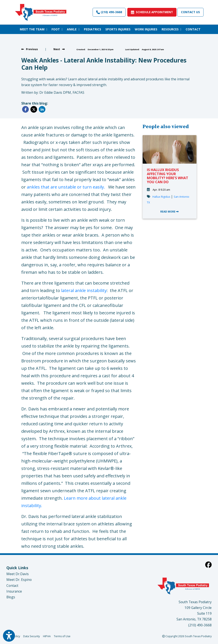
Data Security (32, 636)
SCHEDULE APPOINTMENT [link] (152, 12)
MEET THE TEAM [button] (34, 29)
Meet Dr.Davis (18, 574)
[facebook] (208, 565)
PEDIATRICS (93, 29)
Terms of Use (62, 636)
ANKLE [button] (73, 29)
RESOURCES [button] (171, 29)
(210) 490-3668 (109, 12)
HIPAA (47, 636)
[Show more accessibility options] (9, 636)
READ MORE (169, 212)
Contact (12, 586)
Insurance (14, 591)
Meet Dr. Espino (19, 580)
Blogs (11, 597)
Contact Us (190, 12)
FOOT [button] (57, 29)
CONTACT (193, 29)
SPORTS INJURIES (118, 29)
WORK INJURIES (146, 29)
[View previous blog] (30, 49)
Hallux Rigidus (161, 197)
